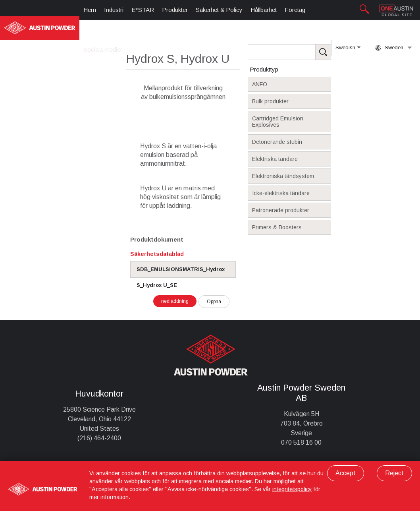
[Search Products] (302, 52)
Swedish (348, 50)
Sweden (394, 48)
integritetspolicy (292, 489)
